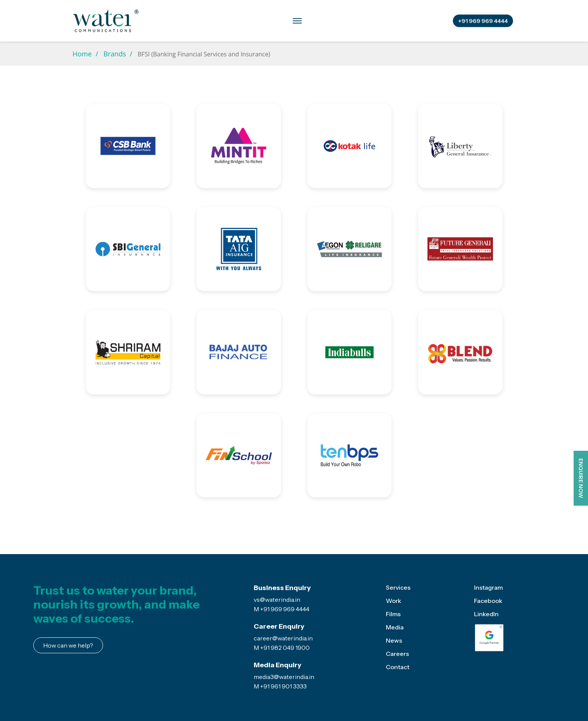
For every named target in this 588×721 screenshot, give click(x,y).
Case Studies (329, 20)
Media (287, 20)
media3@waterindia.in (284, 677)
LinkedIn (486, 614)
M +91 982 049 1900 (282, 648)
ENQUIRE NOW (581, 478)
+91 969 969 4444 (483, 21)
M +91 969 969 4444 (282, 609)
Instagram (488, 587)
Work (394, 601)
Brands (221, 20)
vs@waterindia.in (277, 600)
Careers (375, 20)
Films (393, 614)
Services (183, 20)
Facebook (488, 601)
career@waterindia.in (283, 638)
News (394, 640)
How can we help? (68, 645)
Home (82, 54)
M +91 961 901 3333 (280, 686)
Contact (413, 20)
